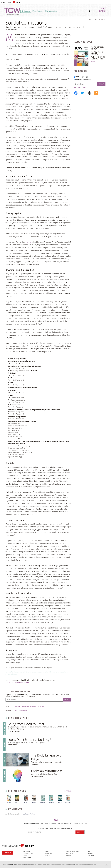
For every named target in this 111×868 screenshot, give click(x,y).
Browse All (68, 791)
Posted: (8, 711)
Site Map (53, 824)
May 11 (17, 802)
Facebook (26, 814)
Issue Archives (83, 42)
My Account (91, 855)
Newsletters (39, 2)
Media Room (48, 853)
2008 (95, 19)
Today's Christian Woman (31, 824)
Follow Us (47, 855)
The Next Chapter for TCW (97, 48)
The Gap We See (28, 853)
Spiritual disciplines (27, 707)
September (102, 19)
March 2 (60, 802)
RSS (71, 824)
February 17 (68, 802)
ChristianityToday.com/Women (17, 682)
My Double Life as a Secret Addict (98, 58)
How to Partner (27, 857)
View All (93, 62)
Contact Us (77, 824)
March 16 (51, 802)
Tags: (7, 707)
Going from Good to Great (26, 724)
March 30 (43, 802)
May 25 (9, 802)
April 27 (26, 802)
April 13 (34, 802)
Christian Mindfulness (47, 771)
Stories (25, 855)
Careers (47, 851)
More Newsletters (80, 88)
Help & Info (84, 824)
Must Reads (37, 11)
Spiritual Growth (39, 707)
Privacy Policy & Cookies (73, 851)
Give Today (8, 852)
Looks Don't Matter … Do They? (29, 740)
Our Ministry (27, 851)
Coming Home (82, 80)
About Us (28, 2)
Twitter (33, 814)
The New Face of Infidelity (97, 53)
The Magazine (51, 11)
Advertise (69, 855)
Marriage (17, 707)
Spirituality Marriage (21, 711)
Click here (51, 672)
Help (89, 851)
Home (90, 19)
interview (29, 242)
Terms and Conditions (63, 824)
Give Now (50, 2)
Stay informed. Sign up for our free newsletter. (55, 828)
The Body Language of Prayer (47, 757)
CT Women (81, 77)
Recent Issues (17, 791)
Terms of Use (70, 853)
